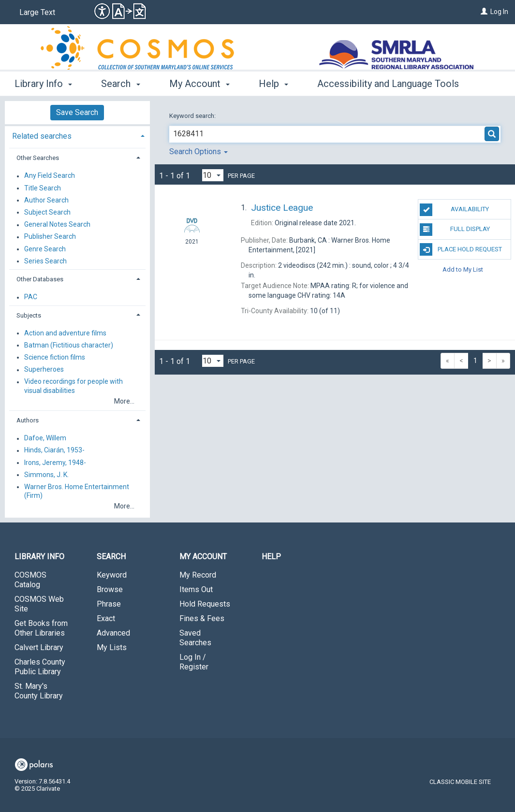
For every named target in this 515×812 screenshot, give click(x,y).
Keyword (112, 575)
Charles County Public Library (40, 667)
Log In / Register (194, 662)
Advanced (113, 633)
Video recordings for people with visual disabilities (74, 386)
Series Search (45, 261)
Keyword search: (193, 116)
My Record (198, 575)
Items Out (196, 589)
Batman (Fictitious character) (69, 345)
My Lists (112, 647)
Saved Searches (195, 638)
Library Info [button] (43, 84)
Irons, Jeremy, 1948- (55, 463)
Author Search (46, 200)
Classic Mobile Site (460, 782)
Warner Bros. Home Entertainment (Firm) (77, 491)
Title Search (43, 188)
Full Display (455, 230)
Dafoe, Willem (45, 438)
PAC (31, 297)
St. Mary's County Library (39, 691)
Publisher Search (50, 237)
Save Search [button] (77, 112)
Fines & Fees (202, 618)
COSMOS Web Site (39, 604)
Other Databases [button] (40, 279)
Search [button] (120, 84)
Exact (106, 618)
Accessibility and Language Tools (388, 84)
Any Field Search (50, 176)
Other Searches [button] (38, 158)
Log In (499, 12)
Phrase (109, 604)
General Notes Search (57, 225)
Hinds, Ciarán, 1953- (54, 450)
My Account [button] (199, 84)
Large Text (37, 12)
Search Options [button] (199, 152)
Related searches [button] (42, 136)
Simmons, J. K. (46, 475)
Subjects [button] (29, 315)
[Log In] (484, 12)
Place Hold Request (461, 249)
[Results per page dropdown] (213, 175)
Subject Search (47, 212)
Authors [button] (28, 420)
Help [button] (273, 84)
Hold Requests (205, 604)
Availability (454, 210)
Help (271, 557)
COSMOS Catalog (30, 580)
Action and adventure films (65, 333)
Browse (110, 589)
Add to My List (463, 269)
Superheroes (44, 370)
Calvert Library (39, 647)
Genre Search (45, 249)
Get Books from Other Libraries (41, 628)
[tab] (77, 135)
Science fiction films (55, 357)
